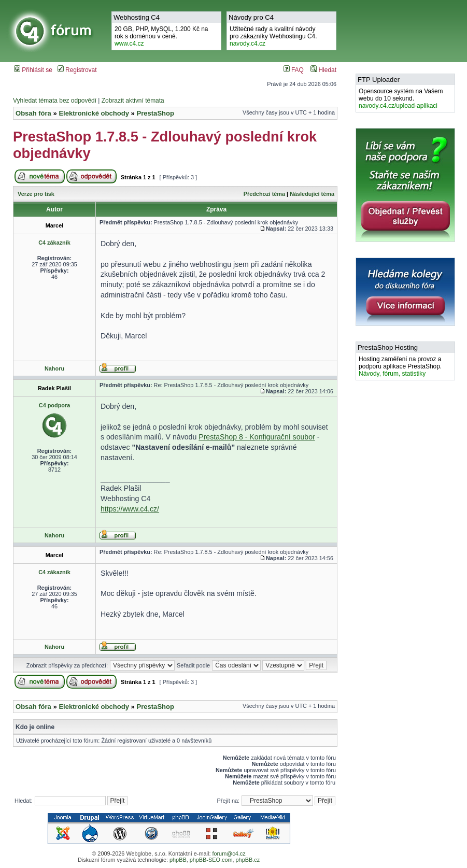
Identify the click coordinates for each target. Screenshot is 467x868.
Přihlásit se (33, 70)
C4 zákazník (54, 243)
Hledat (323, 70)
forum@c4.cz (229, 853)
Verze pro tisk (36, 194)
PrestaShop (155, 113)
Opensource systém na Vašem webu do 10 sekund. (401, 98)
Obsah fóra (33, 113)
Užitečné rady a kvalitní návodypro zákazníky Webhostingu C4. (273, 36)
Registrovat (77, 70)
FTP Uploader (379, 80)
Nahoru (54, 368)
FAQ (294, 70)
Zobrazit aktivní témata (133, 101)
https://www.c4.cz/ (130, 509)
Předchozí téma (264, 194)
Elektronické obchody (94, 113)
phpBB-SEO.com (211, 860)
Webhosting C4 (137, 17)
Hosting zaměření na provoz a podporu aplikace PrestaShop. (400, 366)
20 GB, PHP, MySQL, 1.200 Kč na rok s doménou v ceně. (161, 36)
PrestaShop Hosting (388, 347)
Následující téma (312, 194)
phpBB (178, 860)
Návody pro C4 (251, 17)
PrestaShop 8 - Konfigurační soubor (257, 437)
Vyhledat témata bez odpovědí (55, 101)
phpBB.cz (248, 860)
